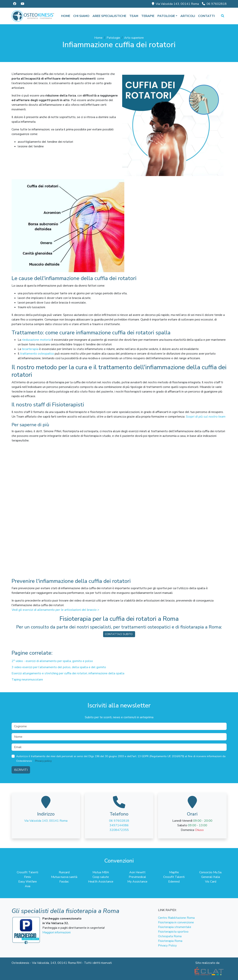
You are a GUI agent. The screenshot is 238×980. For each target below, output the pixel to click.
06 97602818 (214, 4)
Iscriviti (21, 770)
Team (134, 16)
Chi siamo (81, 16)
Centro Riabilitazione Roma (176, 918)
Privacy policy (43, 761)
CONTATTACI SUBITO (119, 634)
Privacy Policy (167, 946)
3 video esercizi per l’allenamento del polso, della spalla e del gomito (59, 667)
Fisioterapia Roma (170, 941)
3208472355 (119, 830)
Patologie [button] (166, 16)
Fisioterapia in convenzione (176, 922)
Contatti (206, 16)
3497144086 (119, 825)
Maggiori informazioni (56, 932)
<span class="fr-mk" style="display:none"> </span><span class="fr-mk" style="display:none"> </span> (119, 506)
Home (66, 16)
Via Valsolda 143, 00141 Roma (175, 4)
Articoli (188, 16)
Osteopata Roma (170, 936)
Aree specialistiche (109, 16)
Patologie (113, 38)
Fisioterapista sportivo (173, 932)
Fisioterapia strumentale (175, 927)
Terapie (148, 16)
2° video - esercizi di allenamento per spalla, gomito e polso (52, 661)
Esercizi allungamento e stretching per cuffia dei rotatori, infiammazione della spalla (68, 673)
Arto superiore (134, 38)
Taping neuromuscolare (27, 680)
